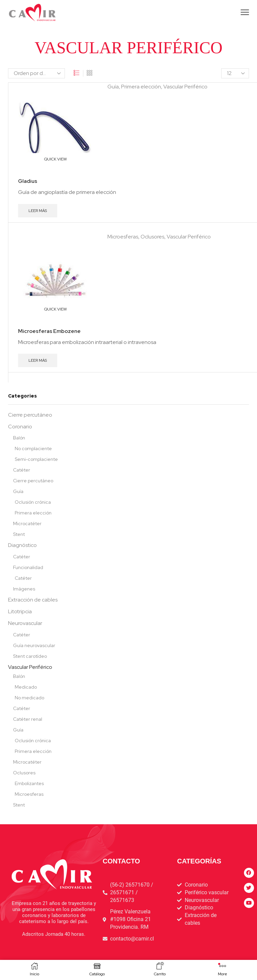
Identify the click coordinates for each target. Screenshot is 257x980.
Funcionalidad (28, 567)
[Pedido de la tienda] (36, 73)
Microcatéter (27, 523)
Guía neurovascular (34, 645)
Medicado (26, 687)
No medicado (29, 698)
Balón (19, 438)
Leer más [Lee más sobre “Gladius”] (38, 211)
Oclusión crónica (33, 502)
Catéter (22, 470)
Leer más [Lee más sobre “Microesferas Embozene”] (38, 360)
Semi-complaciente (36, 459)
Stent (19, 534)
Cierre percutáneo (30, 415)
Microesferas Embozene (49, 331)
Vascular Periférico (185, 87)
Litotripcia (20, 611)
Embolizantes (29, 783)
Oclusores (152, 237)
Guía (113, 87)
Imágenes (24, 589)
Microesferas (123, 237)
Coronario (20, 427)
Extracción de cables (33, 600)
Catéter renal (28, 719)
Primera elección (141, 87)
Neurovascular (25, 623)
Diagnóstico (22, 545)
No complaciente (33, 448)
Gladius (28, 181)
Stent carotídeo (30, 656)
